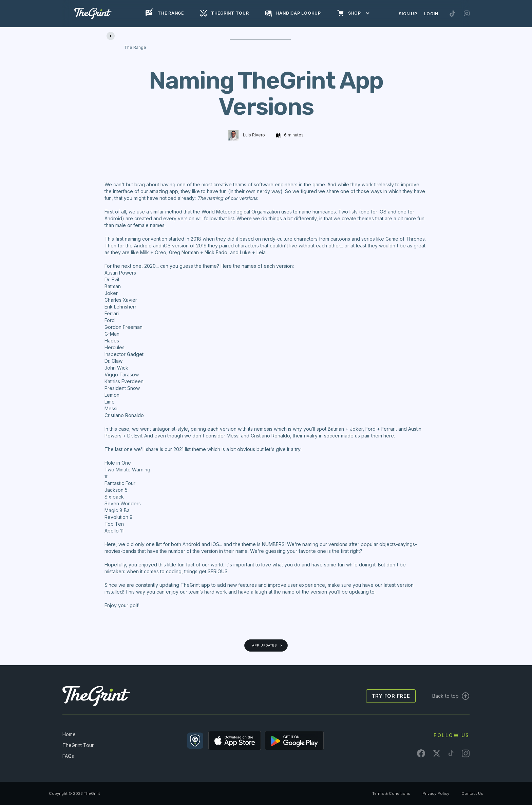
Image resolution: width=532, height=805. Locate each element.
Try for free (391, 696)
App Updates (264, 645)
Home (69, 734)
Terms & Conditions (391, 793)
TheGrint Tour (78, 745)
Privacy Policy (436, 793)
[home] (93, 13)
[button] (357, 13)
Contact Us (472, 793)
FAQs (68, 756)
